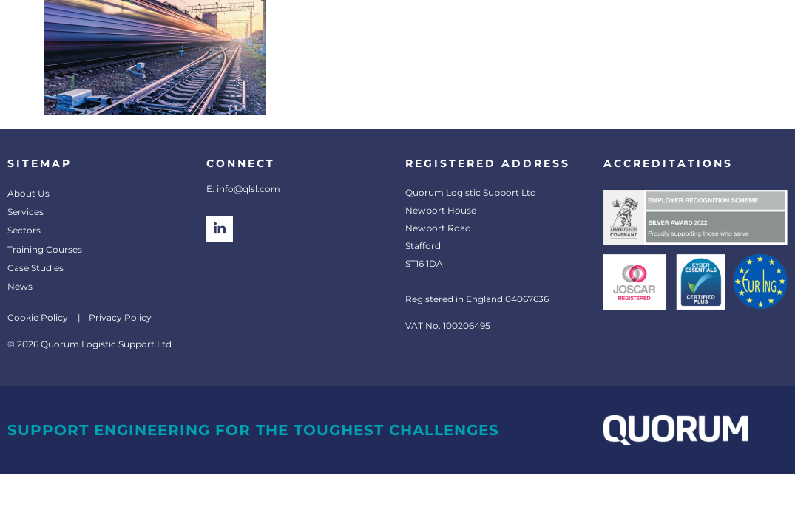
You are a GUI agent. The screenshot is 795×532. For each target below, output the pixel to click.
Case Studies (35, 268)
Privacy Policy (120, 317)
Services (26, 212)
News (20, 286)
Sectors (24, 230)
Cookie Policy (38, 317)
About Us (28, 193)
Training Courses (45, 249)
